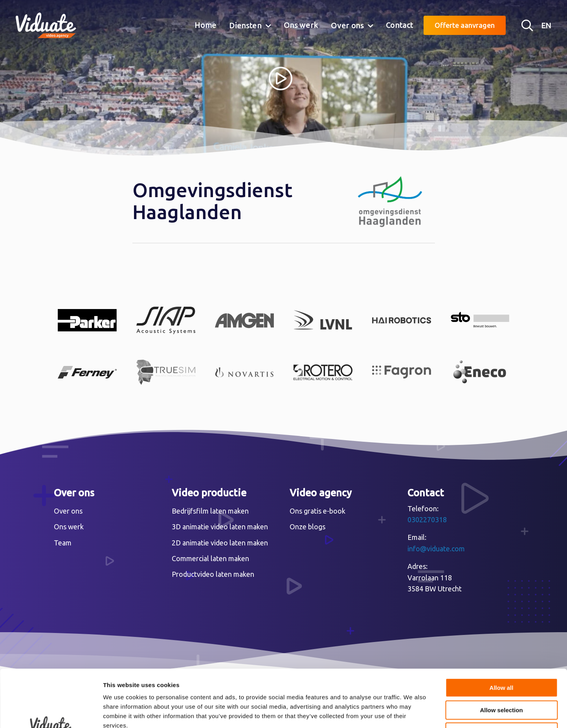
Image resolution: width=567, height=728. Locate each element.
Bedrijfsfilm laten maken (210, 511)
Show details (412, 712)
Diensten (245, 25)
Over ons (347, 25)
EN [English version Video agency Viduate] (546, 25)
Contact (400, 25)
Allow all (502, 634)
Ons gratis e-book (317, 511)
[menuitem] (206, 26)
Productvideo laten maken (213, 574)
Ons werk (301, 25)
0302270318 (427, 519)
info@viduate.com (436, 549)
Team (63, 543)
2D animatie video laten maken (220, 543)
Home (206, 25)
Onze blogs (307, 527)
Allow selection (501, 656)
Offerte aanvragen (465, 25)
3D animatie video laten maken (220, 527)
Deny (502, 678)
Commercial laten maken (210, 558)
